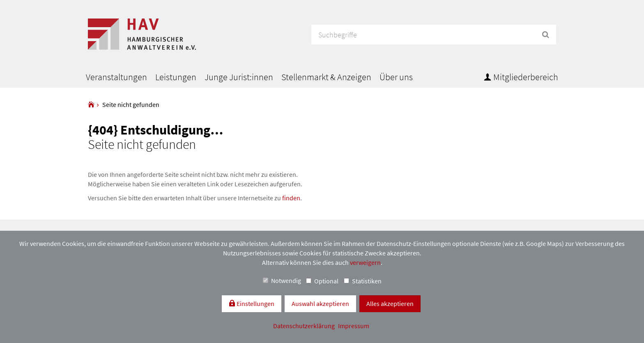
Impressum (354, 326)
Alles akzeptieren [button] (390, 304)
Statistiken (363, 281)
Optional (322, 281)
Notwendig (282, 280)
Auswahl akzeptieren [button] (320, 304)
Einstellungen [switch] (255, 304)
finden (291, 198)
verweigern (365, 262)
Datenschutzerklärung (305, 326)
